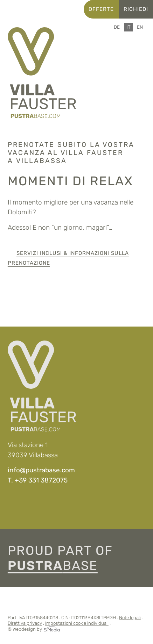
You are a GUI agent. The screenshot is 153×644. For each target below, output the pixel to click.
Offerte (101, 9)
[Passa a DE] (117, 27)
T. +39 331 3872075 (38, 480)
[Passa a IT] (128, 27)
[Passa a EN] (140, 27)
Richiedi (136, 9)
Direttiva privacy (25, 623)
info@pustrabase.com (41, 470)
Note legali (130, 618)
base (53, 566)
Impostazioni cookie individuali (77, 623)
